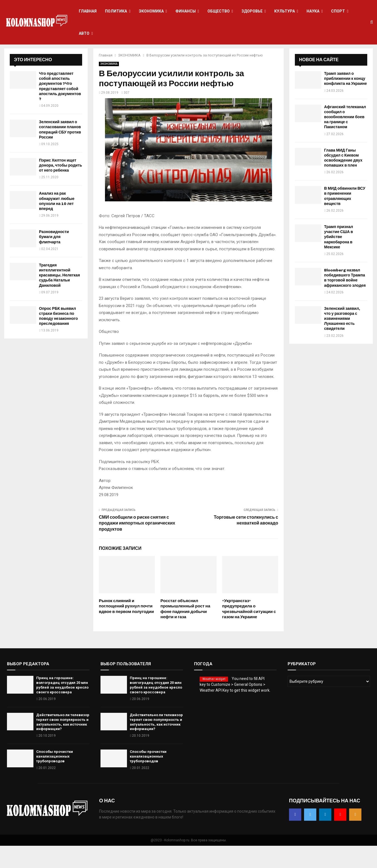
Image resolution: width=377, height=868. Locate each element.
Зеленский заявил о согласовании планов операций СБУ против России (60, 152)
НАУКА (313, 11)
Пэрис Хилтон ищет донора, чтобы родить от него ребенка (61, 188)
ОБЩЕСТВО (219, 11)
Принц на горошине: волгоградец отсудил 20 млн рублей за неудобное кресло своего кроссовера (62, 707)
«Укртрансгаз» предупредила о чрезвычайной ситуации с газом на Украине (249, 631)
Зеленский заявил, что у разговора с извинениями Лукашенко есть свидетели (342, 341)
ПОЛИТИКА (116, 11)
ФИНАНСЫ (186, 11)
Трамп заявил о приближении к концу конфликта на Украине (346, 101)
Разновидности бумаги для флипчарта (54, 259)
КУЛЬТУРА (285, 11)
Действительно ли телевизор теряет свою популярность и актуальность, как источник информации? (63, 744)
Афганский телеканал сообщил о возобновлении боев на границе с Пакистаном (345, 139)
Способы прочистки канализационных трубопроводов (55, 779)
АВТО (84, 33)
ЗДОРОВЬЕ (252, 11)
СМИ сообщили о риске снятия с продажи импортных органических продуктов (137, 545)
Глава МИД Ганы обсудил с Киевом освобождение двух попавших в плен (343, 180)
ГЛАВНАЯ (88, 11)
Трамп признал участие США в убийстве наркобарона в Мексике (339, 259)
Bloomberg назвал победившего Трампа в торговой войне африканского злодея (345, 300)
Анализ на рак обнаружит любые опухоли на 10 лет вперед (57, 223)
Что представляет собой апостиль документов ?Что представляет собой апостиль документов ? (60, 108)
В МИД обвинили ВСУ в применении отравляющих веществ (345, 218)
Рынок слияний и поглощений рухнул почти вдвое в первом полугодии (126, 628)
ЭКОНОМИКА (151, 11)
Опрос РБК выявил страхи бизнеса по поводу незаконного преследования (58, 338)
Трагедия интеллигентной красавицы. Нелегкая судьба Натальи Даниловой (59, 298)
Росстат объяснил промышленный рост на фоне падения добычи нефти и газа (185, 631)
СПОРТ (338, 11)
